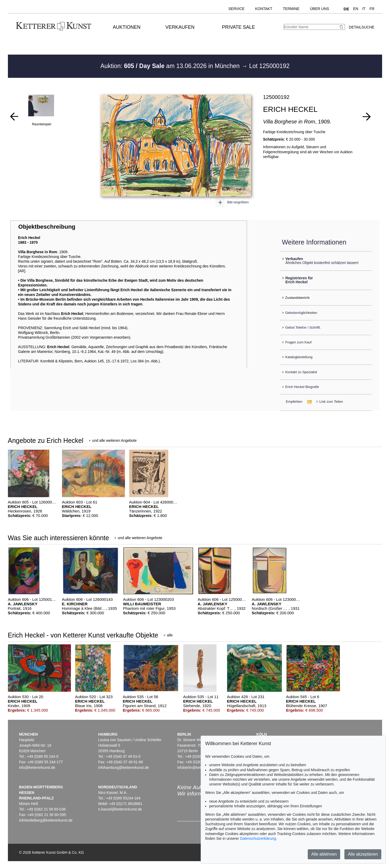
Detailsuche (362, 27)
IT (364, 9)
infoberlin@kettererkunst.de (200, 768)
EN (356, 9)
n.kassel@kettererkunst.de (120, 809)
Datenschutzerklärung (258, 838)
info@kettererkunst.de (37, 768)
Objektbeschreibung (47, 227)
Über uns (320, 9)
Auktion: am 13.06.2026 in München (171, 66)
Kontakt (264, 9)
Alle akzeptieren (363, 854)
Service (236, 9)
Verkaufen (180, 27)
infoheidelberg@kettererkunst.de (46, 820)
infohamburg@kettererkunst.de (123, 768)
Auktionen (127, 27)
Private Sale (239, 27)
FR (372, 9)
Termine (291, 9)
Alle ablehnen (324, 854)
